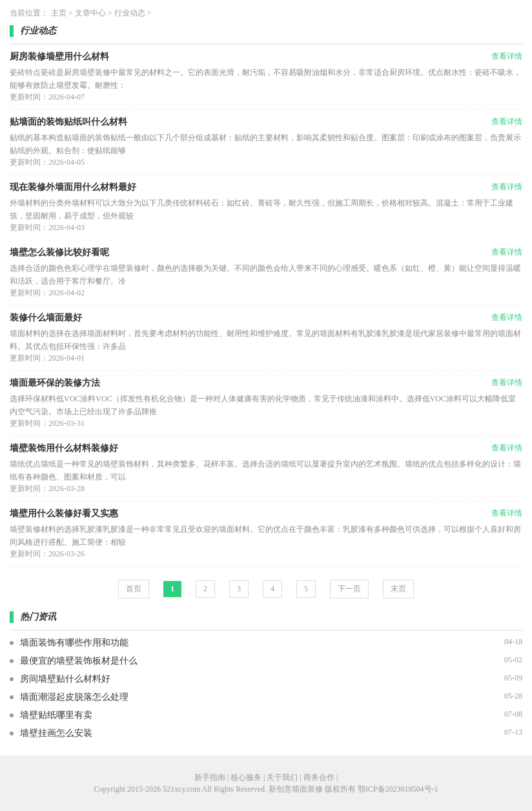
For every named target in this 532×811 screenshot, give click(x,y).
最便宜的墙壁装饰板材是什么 (79, 661)
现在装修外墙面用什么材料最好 (73, 187)
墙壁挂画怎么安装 (56, 733)
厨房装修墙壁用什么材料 (59, 57)
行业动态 (130, 13)
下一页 (349, 589)
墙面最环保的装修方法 (55, 383)
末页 (398, 589)
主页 (59, 13)
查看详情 (507, 56)
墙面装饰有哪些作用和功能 (74, 643)
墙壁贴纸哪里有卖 (56, 715)
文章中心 (90, 13)
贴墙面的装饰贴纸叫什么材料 (68, 122)
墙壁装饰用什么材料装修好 (64, 448)
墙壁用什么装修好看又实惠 (64, 513)
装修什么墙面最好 (46, 318)
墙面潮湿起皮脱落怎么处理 (74, 697)
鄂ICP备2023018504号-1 (398, 789)
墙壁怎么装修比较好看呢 (59, 252)
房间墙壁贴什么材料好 (65, 679)
